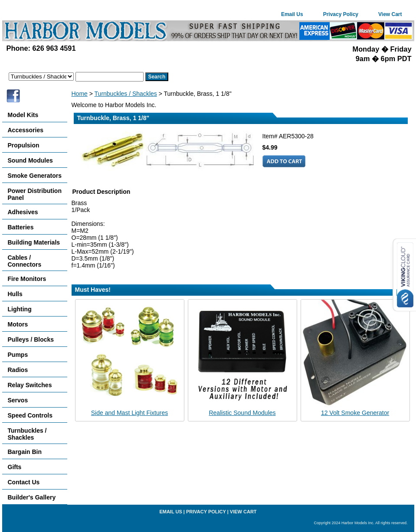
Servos (18, 400)
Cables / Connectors (25, 261)
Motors (18, 324)
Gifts (15, 467)
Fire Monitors (27, 279)
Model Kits (23, 115)
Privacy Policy (341, 14)
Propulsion (24, 145)
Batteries (21, 227)
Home (80, 94)
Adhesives (23, 212)
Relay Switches (30, 385)
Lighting (20, 309)
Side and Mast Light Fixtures (129, 413)
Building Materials (34, 242)
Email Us (292, 14)
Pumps (18, 355)
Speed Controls (30, 415)
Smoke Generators (35, 176)
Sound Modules (30, 160)
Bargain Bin (25, 452)
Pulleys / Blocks (31, 339)
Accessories (26, 130)
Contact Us (24, 482)
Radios (18, 370)
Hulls (15, 294)
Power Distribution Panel (35, 194)
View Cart (390, 14)
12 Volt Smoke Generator (355, 413)
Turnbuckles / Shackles (126, 94)
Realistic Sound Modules (242, 413)
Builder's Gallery (32, 497)
